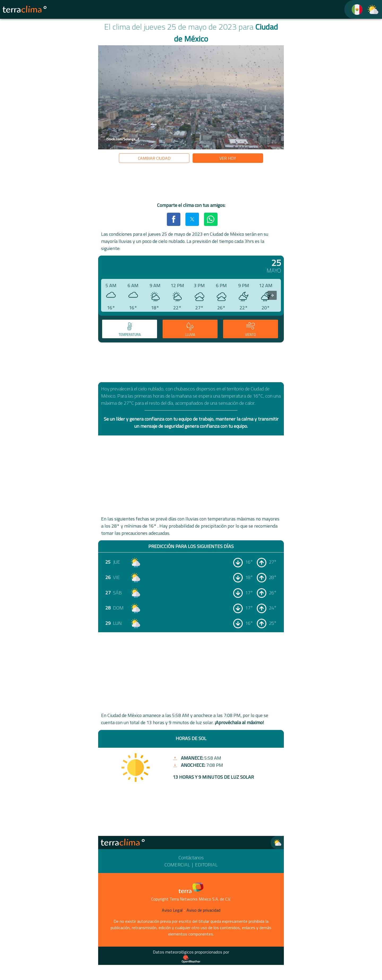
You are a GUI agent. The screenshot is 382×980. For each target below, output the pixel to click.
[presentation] (272, 295)
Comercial (177, 865)
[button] (173, 219)
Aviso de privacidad (203, 910)
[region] (191, 184)
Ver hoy (228, 158)
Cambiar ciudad (154, 158)
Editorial (206, 865)
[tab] (130, 329)
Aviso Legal (172, 910)
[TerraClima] (354, 9)
